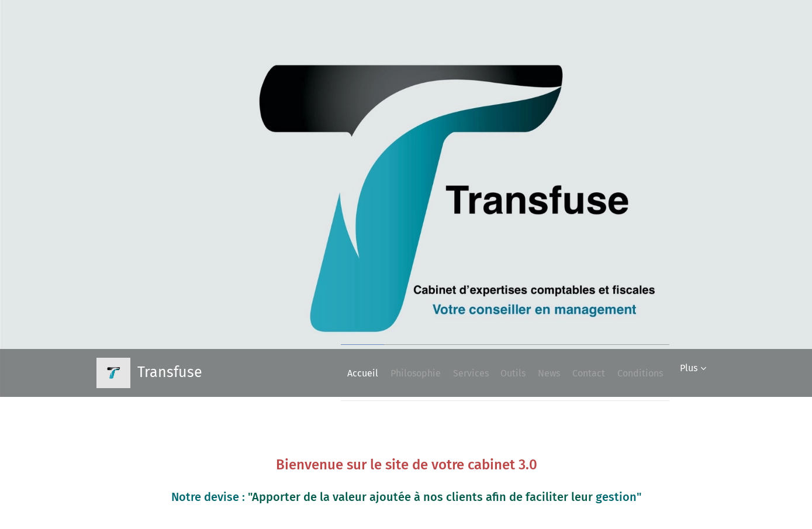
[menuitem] (305, 373)
